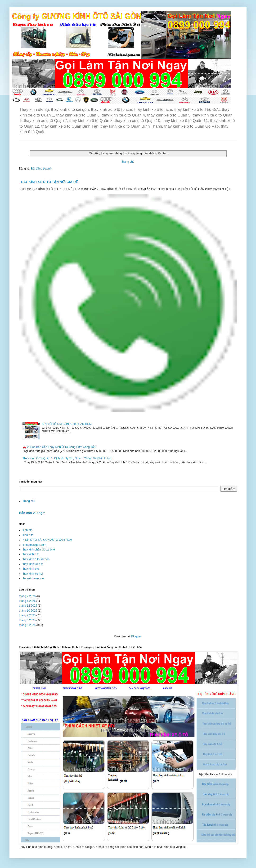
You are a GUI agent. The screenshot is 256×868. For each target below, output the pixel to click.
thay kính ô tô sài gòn (36, 559)
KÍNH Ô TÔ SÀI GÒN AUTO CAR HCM (67, 424)
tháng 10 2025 (28, 611)
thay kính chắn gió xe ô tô (39, 550)
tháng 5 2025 (27, 625)
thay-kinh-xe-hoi (33, 574)
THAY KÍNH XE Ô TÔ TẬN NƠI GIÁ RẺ (48, 182)
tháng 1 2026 (27, 601)
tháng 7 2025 (27, 615)
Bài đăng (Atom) (41, 169)
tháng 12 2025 (28, 606)
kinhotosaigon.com (34, 545)
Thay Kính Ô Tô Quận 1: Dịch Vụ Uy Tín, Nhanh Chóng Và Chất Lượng (67, 458)
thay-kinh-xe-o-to (33, 578)
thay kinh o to (31, 554)
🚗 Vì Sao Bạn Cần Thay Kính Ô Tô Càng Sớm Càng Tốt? (59, 447)
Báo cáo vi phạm (32, 513)
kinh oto (27, 530)
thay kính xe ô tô (33, 564)
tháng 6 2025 (27, 620)
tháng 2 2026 (27, 596)
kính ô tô (28, 535)
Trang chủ (128, 162)
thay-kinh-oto (31, 569)
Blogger (136, 636)
